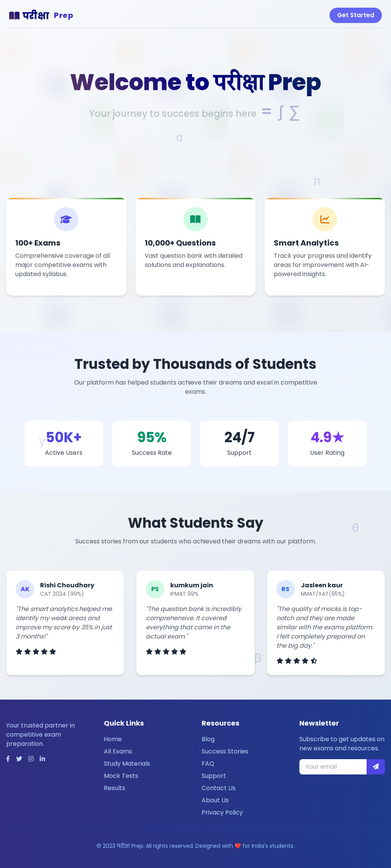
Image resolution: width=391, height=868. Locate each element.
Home (113, 739)
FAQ (208, 764)
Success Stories (225, 751)
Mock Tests (121, 776)
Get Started (356, 15)
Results (115, 788)
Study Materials (127, 764)
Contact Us (219, 788)
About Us (215, 800)
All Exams (118, 751)
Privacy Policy (222, 812)
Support (214, 776)
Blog (208, 739)
